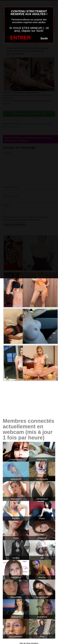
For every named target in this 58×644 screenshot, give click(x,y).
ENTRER (20, 38)
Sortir (44, 38)
